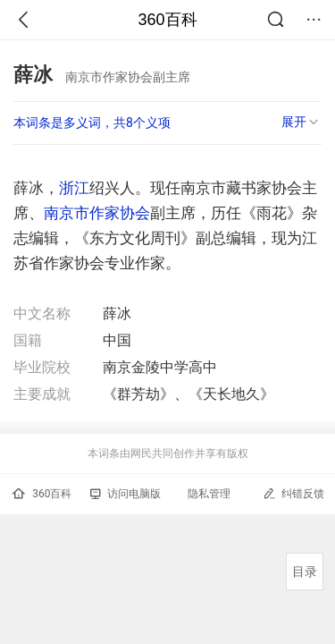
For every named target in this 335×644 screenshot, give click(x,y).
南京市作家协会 (97, 213)
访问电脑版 (126, 494)
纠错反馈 (293, 493)
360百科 (167, 20)
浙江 (74, 188)
